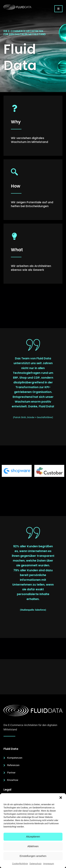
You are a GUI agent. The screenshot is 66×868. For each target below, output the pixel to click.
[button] (61, 798)
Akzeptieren (33, 837)
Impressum (49, 864)
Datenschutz (36, 864)
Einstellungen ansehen (33, 856)
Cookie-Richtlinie (20, 864)
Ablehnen (33, 846)
